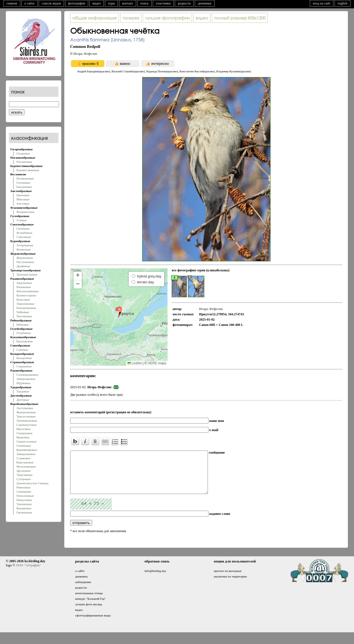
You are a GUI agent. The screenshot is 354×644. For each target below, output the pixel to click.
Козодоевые (24, 358)
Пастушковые (25, 262)
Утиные (22, 220)
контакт (128, 3)
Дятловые (23, 400)
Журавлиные (25, 258)
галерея (131, 18)
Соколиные (24, 237)
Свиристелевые (26, 441)
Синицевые (24, 491)
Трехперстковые (27, 274)
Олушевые (23, 183)
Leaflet (135, 363)
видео (97, 3)
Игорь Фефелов (85, 54)
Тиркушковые (25, 304)
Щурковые (23, 383)
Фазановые (24, 249)
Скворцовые (24, 433)
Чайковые (23, 312)
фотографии (77, 3)
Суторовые (24, 479)
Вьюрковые (24, 508)
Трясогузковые (26, 416)
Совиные (22, 350)
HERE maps (157, 363)
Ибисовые (23, 199)
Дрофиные (23, 266)
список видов (51, 3)
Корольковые (25, 462)
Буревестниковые (28, 170)
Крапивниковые (27, 450)
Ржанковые (24, 287)
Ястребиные (24, 233)
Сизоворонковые (27, 375)
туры (111, 3)
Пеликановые (25, 178)
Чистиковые (24, 316)
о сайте (30, 3)
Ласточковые (25, 408)
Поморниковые (26, 308)
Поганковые (24, 162)
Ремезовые (23, 487)
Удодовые (23, 391)
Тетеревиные (25, 245)
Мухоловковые (26, 466)
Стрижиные (24, 366)
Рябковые (23, 325)
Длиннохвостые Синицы (32, 483)
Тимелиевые (24, 475)
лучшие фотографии (167, 18)
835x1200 (240, 18)
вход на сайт (322, 3)
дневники (205, 3)
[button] (119, 311)
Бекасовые (23, 299)
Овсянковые (24, 512)
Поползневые (25, 496)
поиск (144, 3)
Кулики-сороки (26, 295)
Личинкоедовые (27, 421)
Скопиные (23, 228)
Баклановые (24, 187)
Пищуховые (24, 500)
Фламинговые (25, 212)
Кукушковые (25, 341)
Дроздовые (24, 471)
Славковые (24, 458)
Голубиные (24, 333)
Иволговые (24, 429)
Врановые (23, 437)
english (342, 3)
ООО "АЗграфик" (28, 574)
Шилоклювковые (28, 291)
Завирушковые (26, 454)
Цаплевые (23, 195)
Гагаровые (23, 153)
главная (12, 3)
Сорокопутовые (27, 425)
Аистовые (23, 203)
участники (163, 3)
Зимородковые (26, 379)
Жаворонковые (26, 412)
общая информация (94, 18)
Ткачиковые (24, 504)
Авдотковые (24, 283)
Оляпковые (24, 446)
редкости (184, 3)
